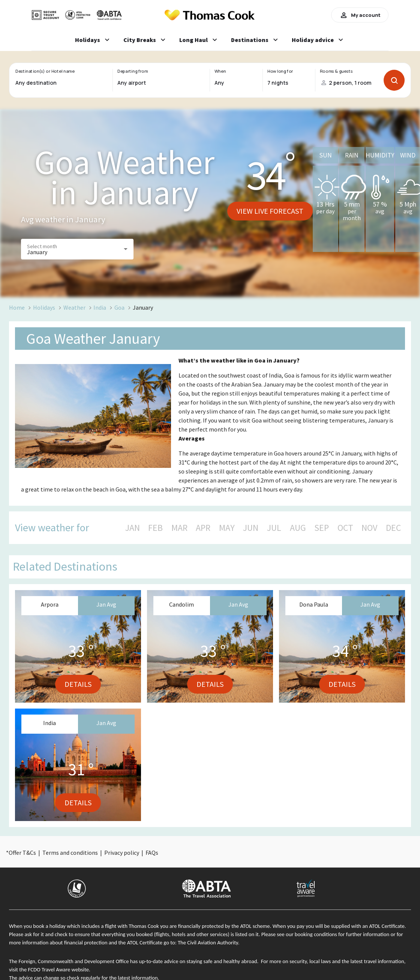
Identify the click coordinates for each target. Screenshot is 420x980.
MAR (179, 528)
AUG (298, 528)
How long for (280, 71)
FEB (155, 528)
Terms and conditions (70, 853)
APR (203, 528)
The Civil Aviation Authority (208, 943)
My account (360, 15)
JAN (133, 528)
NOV (369, 528)
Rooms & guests (336, 71)
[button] (77, 249)
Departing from (133, 71)
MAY (227, 528)
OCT (345, 528)
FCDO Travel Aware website (58, 970)
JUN (251, 528)
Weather (74, 307)
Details (78, 684)
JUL (274, 528)
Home (17, 307)
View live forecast (270, 211)
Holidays (44, 307)
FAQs (152, 853)
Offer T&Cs (22, 853)
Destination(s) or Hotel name (45, 71)
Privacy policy (122, 853)
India (100, 307)
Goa (119, 307)
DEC (393, 528)
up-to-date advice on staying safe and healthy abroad (198, 961)
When (220, 71)
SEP (322, 528)
